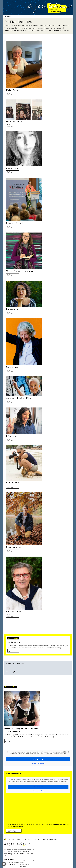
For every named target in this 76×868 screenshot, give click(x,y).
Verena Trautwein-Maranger (20, 271)
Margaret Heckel (14, 223)
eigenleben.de (38, 8)
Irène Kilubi (12, 436)
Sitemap (19, 839)
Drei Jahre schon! (13, 732)
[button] (4, 864)
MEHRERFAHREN (10, 94)
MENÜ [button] (9, 17)
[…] (53, 737)
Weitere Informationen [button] (38, 764)
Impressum (27, 839)
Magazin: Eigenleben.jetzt (51, 839)
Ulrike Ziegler (13, 90)
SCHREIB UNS (11, 651)
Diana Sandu (12, 309)
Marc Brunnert (13, 547)
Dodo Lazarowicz (15, 122)
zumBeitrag (8, 741)
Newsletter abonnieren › (11, 831)
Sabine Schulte (13, 483)
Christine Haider (14, 612)
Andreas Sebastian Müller (19, 398)
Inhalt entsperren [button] (38, 759)
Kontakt (12, 839)
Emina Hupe (12, 168)
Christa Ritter (13, 367)
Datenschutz (37, 839)
